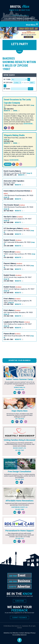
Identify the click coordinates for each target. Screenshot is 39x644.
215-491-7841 (8, 339)
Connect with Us (29, 19)
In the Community (10, 19)
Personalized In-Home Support (19, 531)
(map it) (7, 140)
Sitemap (27, 633)
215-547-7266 (8, 269)
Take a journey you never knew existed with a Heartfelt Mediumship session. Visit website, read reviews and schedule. (20, 444)
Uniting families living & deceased (19, 440)
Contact (22, 633)
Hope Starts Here (20, 411)
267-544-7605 (20, 450)
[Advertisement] (19, 351)
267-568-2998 (8, 222)
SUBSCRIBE (20, 601)
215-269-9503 (8, 281)
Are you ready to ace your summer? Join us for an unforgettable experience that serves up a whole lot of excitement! (19, 384)
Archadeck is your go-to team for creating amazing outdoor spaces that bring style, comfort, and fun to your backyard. (19, 476)
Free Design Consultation (20, 471)
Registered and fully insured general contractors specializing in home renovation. (19, 504)
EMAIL (15, 111)
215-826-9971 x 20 (10, 175)
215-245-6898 (8, 246)
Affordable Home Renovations (20, 501)
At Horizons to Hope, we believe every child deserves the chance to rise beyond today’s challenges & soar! (20, 415)
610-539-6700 (20, 390)
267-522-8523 (8, 211)
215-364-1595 (8, 316)
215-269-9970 (8, 293)
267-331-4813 (20, 479)
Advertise (20, 19)
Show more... (29, 124)
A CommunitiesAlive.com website (19, 15)
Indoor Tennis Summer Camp (19, 379)
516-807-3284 (20, 509)
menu (19, 51)
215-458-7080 (8, 185)
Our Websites (14, 633)
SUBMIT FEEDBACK (20, 618)
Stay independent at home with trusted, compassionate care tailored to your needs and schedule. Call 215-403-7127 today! (19, 535)
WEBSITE (7, 111)
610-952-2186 (9, 141)
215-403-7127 (20, 538)
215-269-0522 (8, 258)
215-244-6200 (8, 199)
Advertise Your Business (19, 360)
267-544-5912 (9, 109)
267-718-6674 (20, 419)
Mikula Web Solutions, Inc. (15, 626)
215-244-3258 (8, 234)
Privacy (33, 633)
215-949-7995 (8, 304)
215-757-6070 (8, 328)
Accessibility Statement (19, 635)
